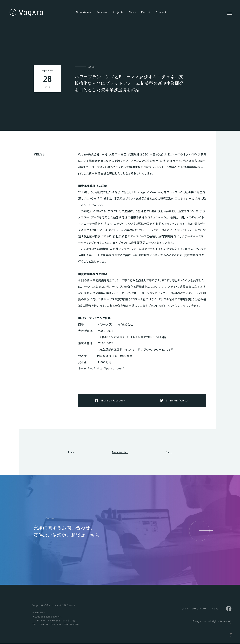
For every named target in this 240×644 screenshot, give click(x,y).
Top (231, 635)
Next (169, 453)
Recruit (146, 12)
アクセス (216, 609)
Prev (71, 453)
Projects (118, 12)
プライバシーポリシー (194, 609)
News (132, 12)
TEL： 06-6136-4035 (44, 625)
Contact (161, 12)
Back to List (120, 453)
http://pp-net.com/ (110, 368)
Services (102, 12)
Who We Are (84, 12)
